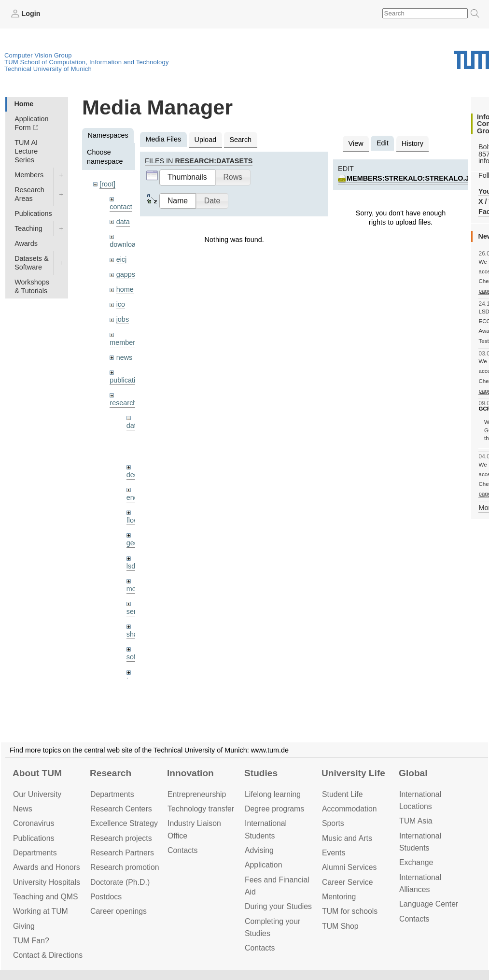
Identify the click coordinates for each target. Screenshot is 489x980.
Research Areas (29, 194)
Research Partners (122, 853)
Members (29, 175)
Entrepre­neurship (197, 794)
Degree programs (274, 809)
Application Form (31, 123)
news (125, 357)
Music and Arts (347, 838)
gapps (126, 274)
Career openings (119, 911)
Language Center (429, 904)
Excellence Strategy (124, 823)
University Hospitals (47, 882)
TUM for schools (350, 911)
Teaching (28, 228)
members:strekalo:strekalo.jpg (413, 178)
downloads (126, 244)
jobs (123, 319)
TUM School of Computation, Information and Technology (87, 62)
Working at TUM (41, 911)
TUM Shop (340, 926)
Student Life (342, 794)
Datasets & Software (31, 263)
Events (334, 853)
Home (24, 104)
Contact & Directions (48, 955)
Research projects (121, 838)
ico (121, 304)
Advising (259, 850)
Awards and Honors (47, 867)
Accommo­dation (349, 809)
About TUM (37, 773)
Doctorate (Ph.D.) (120, 882)
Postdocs (106, 897)
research (123, 403)
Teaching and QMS (46, 897)
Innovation (190, 773)
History (412, 143)
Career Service (348, 882)
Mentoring (339, 897)
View (356, 143)
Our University (37, 794)
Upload (206, 140)
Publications (33, 213)
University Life (353, 773)
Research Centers (121, 809)
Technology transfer (201, 809)
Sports (333, 823)
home (125, 289)
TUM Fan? (31, 941)
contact (121, 207)
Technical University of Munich (48, 69)
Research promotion (125, 867)
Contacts (182, 850)
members (124, 342)
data (123, 222)
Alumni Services (349, 867)
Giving (24, 926)
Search (240, 140)
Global (413, 773)
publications (128, 380)
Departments (35, 853)
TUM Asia (416, 821)
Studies (261, 773)
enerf (134, 497)
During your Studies (278, 906)
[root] (107, 184)
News (23, 809)
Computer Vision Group (38, 55)
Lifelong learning (273, 794)
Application (263, 865)
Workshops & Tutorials (32, 286)
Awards (26, 243)
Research (111, 773)
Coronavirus (34, 823)
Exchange (416, 862)
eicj (122, 259)
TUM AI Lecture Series (26, 151)
